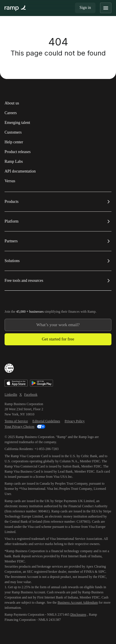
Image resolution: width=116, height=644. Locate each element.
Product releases (18, 152)
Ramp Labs (14, 162)
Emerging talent (17, 123)
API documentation (20, 171)
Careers (11, 113)
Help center (14, 142)
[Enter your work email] (58, 325)
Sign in (85, 8)
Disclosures (78, 615)
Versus (10, 181)
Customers (13, 132)
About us (12, 103)
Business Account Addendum (78, 603)
